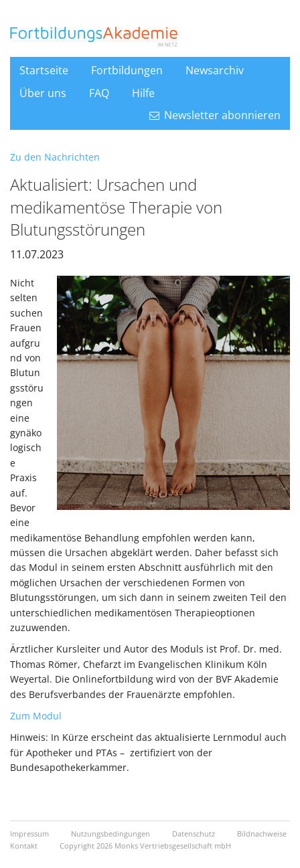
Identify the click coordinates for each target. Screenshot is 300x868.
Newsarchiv (215, 70)
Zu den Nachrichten (55, 157)
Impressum (30, 834)
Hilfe (143, 93)
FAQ (99, 93)
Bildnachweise (262, 834)
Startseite (44, 70)
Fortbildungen (127, 70)
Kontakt (25, 846)
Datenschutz (195, 834)
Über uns (43, 93)
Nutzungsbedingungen (111, 834)
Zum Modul (36, 716)
